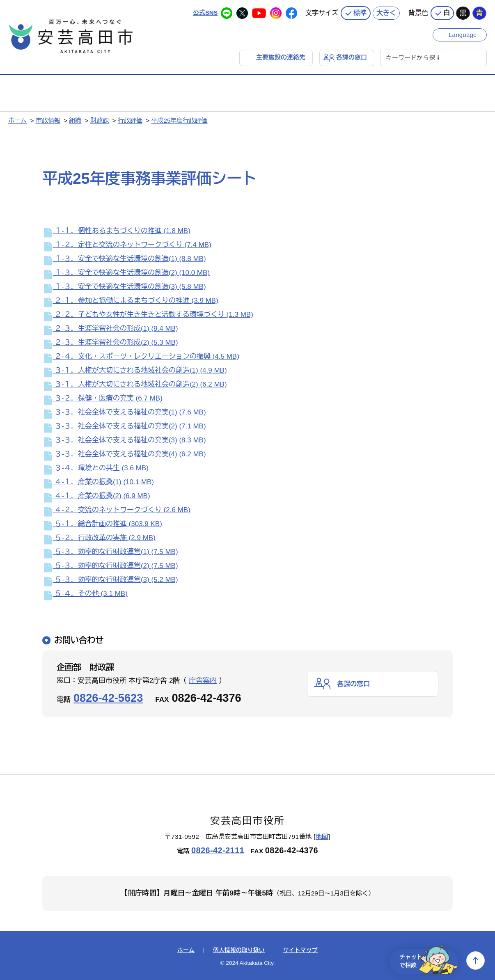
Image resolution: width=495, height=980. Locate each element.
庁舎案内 (203, 681)
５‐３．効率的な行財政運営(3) (110, 580)
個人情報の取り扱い (239, 950)
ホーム (17, 120)
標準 (360, 12)
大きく (386, 12)
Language (463, 34)
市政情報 (48, 120)
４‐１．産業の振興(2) (96, 496)
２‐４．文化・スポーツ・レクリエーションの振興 (141, 356)
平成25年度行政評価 (179, 120)
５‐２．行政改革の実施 (99, 538)
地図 (322, 837)
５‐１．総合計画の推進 (102, 524)
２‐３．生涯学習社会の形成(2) (110, 342)
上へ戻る (476, 961)
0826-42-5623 (108, 698)
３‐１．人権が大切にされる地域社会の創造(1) (135, 370)
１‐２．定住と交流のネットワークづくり (127, 245)
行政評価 (130, 120)
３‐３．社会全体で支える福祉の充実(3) (124, 440)
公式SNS (205, 12)
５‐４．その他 (85, 594)
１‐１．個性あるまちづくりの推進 (116, 231)
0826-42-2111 (218, 850)
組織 (75, 120)
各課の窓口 (352, 57)
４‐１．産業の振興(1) (98, 482)
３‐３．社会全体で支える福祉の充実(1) (124, 412)
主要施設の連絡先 (281, 57)
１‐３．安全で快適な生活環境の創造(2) (126, 273)
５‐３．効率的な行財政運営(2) (110, 566)
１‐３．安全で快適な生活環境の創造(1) (124, 259)
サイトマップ (300, 950)
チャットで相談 (426, 961)
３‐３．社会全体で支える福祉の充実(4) (124, 454)
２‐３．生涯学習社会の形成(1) (110, 329)
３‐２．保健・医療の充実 (102, 398)
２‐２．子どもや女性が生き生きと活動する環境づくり (148, 315)
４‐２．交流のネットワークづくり (116, 510)
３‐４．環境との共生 (95, 468)
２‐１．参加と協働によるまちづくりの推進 (130, 301)
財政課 (100, 120)
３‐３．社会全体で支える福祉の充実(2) (124, 426)
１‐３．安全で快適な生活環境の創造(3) (124, 287)
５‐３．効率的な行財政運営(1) (110, 552)
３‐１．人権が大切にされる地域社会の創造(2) (135, 384)
